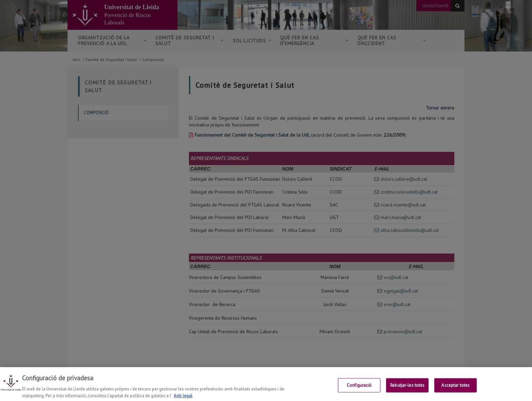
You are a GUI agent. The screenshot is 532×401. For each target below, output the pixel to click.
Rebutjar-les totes (407, 390)
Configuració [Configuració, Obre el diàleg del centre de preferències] (359, 390)
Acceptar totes (455, 390)
